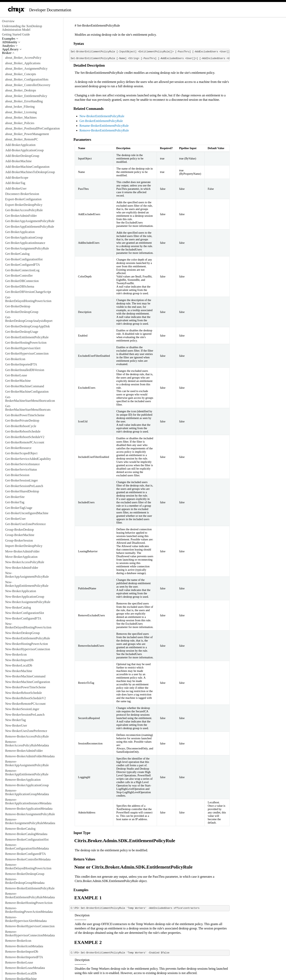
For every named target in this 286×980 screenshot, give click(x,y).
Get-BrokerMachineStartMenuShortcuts (28, 408)
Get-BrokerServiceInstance (22, 464)
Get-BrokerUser (15, 519)
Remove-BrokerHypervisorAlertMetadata (26, 919)
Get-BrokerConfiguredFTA (23, 265)
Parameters (82, 140)
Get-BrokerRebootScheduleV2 (25, 437)
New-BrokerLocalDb (19, 665)
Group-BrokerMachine (20, 535)
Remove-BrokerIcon (18, 941)
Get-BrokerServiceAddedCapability (28, 459)
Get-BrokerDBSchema (20, 286)
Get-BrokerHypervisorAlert (23, 348)
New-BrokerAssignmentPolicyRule (28, 602)
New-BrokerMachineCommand (25, 676)
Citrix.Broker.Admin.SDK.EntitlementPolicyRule (125, 841)
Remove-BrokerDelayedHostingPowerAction (28, 866)
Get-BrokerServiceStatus (21, 469)
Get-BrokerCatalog (17, 254)
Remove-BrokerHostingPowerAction (29, 903)
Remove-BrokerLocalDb (21, 973)
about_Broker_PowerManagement (27, 134)
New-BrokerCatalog (18, 607)
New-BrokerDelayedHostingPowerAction (28, 626)
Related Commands (89, 109)
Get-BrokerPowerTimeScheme (25, 415)
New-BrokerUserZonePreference (26, 731)
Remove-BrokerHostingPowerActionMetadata (29, 910)
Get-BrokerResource (18, 448)
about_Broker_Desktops (21, 90)
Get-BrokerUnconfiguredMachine (27, 513)
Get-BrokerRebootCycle (21, 426)
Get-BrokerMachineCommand (25, 386)
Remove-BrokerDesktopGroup (25, 874)
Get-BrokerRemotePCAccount (25, 442)
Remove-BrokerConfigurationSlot (27, 840)
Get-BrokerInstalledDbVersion (25, 370)
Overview (8, 21)
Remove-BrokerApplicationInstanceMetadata (28, 801)
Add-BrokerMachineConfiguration (27, 167)
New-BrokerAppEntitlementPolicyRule (27, 584)
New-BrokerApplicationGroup (25, 597)
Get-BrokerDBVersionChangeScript (28, 292)
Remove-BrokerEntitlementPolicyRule (30, 888)
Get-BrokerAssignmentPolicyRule (27, 248)
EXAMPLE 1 (88, 898)
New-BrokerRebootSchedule (24, 693)
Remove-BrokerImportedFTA (24, 957)
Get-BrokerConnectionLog (22, 270)
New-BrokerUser (16, 725)
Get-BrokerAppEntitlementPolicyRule (30, 227)
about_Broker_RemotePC (22, 139)
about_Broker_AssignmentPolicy (26, 69)
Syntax (79, 44)
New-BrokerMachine (19, 671)
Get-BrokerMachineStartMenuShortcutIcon (30, 399)
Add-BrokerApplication (20, 145)
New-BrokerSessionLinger (22, 709)
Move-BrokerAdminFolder (22, 551)
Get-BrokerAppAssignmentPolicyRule (30, 221)
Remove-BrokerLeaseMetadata (25, 968)
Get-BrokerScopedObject (21, 453)
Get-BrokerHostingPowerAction (26, 343)
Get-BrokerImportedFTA (21, 364)
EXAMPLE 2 (88, 942)
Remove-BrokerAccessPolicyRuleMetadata (27, 744)
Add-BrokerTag (15, 183)
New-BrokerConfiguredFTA (23, 618)
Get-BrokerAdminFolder (21, 216)
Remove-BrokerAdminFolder (24, 751)
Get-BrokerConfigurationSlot (24, 259)
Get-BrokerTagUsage (19, 508)
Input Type (82, 833)
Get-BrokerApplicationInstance (25, 243)
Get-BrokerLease (16, 375)
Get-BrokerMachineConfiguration (27, 392)
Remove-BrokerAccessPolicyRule (27, 736)
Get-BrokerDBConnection (22, 281)
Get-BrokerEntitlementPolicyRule (27, 337)
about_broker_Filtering (20, 107)
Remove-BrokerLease (19, 962)
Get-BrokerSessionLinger (21, 480)
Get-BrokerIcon (15, 359)
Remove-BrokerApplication (23, 780)
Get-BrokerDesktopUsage (22, 332)
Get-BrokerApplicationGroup (24, 237)
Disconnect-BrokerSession (22, 194)
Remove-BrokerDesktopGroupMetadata (25, 881)
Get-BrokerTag (15, 502)
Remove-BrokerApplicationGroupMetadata (27, 792)
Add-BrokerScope (17, 178)
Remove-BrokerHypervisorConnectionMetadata (30, 933)
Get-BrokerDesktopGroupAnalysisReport (29, 319)
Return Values (84, 859)
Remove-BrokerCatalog (20, 829)
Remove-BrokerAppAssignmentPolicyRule (27, 763)
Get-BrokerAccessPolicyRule (24, 210)
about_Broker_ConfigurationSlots (27, 79)
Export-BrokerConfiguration (23, 199)
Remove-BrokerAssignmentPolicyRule (30, 814)
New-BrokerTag (15, 720)
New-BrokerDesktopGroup (22, 633)
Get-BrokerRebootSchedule (23, 431)
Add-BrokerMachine (18, 161)
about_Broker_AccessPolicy (23, 58)
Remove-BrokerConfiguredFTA (26, 854)
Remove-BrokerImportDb (22, 952)
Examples (81, 890)
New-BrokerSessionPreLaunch (25, 715)
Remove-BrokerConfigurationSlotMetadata (27, 847)
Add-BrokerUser (16, 188)
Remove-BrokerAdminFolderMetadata (30, 756)
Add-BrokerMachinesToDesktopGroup (30, 172)
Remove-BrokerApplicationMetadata (29, 809)
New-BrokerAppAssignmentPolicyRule (27, 575)
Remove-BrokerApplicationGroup (27, 785)
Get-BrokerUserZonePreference (25, 524)
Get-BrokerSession (17, 475)
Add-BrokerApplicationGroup (24, 150)
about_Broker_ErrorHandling (24, 101)
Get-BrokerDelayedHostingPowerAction (28, 299)
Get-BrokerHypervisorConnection (27, 353)
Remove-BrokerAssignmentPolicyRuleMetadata (30, 821)
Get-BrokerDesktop (18, 306)
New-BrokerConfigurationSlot (25, 613)
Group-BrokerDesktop (19, 530)
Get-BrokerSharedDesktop (22, 491)
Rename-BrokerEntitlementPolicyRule (104, 126)
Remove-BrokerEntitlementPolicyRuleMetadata (30, 895)
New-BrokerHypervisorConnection (28, 649)
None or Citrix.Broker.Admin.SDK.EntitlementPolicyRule (133, 867)
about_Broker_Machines (21, 117)
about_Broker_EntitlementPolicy (26, 96)
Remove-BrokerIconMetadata (24, 946)
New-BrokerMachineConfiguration (28, 682)
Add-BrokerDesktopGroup (22, 156)
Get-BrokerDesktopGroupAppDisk (28, 326)
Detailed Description (89, 65)
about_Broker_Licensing (21, 112)
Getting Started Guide (16, 34)
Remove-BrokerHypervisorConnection (30, 926)
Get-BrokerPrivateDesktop (22, 420)
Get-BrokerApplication (20, 232)
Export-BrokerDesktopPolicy (24, 205)
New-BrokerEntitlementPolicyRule (28, 638)
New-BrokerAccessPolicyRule (25, 562)
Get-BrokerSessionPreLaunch (24, 486)
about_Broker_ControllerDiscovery (28, 85)
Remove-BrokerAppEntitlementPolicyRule (27, 772)
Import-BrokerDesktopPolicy (24, 546)
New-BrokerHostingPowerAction (27, 644)
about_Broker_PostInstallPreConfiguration (32, 128)
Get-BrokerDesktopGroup (22, 312)
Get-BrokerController (19, 276)
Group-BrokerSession (19, 540)
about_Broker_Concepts (21, 74)
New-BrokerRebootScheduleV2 (25, 698)
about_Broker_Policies (20, 123)
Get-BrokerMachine (18, 381)
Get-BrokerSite (15, 497)
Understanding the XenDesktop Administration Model (22, 28)
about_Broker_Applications (23, 63)
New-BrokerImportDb (19, 660)
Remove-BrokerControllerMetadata (28, 859)
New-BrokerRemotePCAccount (25, 704)
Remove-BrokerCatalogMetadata (26, 834)
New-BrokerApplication (21, 591)
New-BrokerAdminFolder (22, 568)
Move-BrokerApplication (21, 557)
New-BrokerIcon (16, 654)
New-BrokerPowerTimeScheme (26, 687)
